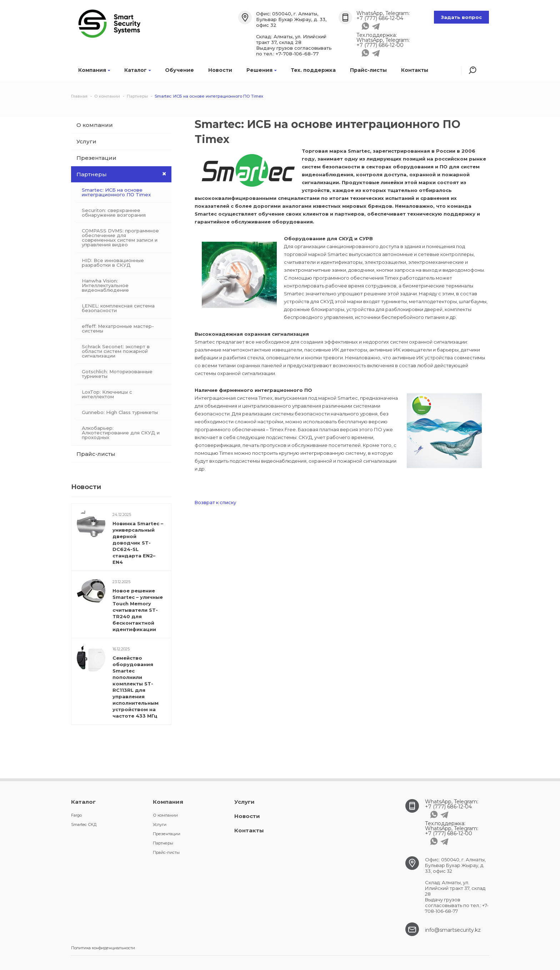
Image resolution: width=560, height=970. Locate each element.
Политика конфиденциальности (103, 948)
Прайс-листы (368, 70)
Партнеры (124, 174)
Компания (94, 70)
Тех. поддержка (313, 70)
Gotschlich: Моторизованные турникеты (117, 374)
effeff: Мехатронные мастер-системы (118, 328)
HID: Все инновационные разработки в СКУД (113, 263)
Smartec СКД (84, 824)
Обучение (179, 70)
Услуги (86, 141)
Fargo (76, 815)
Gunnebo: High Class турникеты (120, 412)
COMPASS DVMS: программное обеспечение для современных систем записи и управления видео (120, 238)
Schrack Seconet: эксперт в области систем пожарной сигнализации (116, 351)
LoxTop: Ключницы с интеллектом (107, 394)
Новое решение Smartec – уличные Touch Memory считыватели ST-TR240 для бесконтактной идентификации (138, 610)
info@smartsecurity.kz (453, 930)
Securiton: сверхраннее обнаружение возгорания (114, 213)
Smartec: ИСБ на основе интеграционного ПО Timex (116, 192)
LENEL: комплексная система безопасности (118, 308)
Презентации (96, 158)
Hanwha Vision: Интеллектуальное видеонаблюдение (105, 285)
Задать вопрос (461, 17)
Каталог (137, 70)
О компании (95, 125)
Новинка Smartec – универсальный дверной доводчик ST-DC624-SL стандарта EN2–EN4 (138, 543)
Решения (261, 70)
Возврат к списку (215, 502)
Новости (220, 70)
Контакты (415, 70)
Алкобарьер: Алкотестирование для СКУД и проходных (121, 433)
